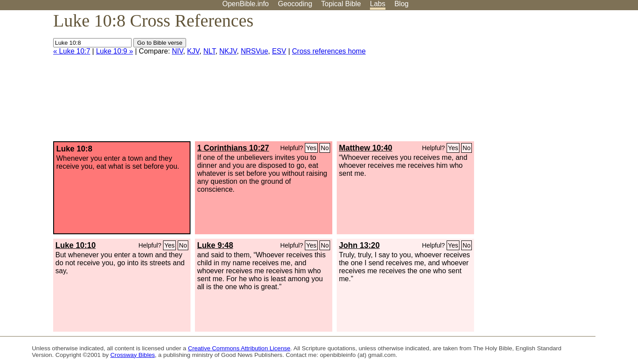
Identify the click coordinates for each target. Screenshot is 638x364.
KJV (193, 51)
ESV (279, 51)
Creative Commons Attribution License (239, 348)
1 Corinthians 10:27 (233, 148)
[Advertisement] (549, 79)
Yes (311, 148)
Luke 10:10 (76, 245)
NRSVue (254, 51)
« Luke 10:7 (72, 51)
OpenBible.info (246, 4)
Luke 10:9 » (115, 51)
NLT (209, 51)
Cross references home (329, 51)
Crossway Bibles (132, 355)
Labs (378, 4)
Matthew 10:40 (366, 148)
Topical (341, 4)
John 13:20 (359, 245)
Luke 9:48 (215, 245)
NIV (177, 51)
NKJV (228, 51)
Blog (401, 4)
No (325, 148)
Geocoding (295, 4)
